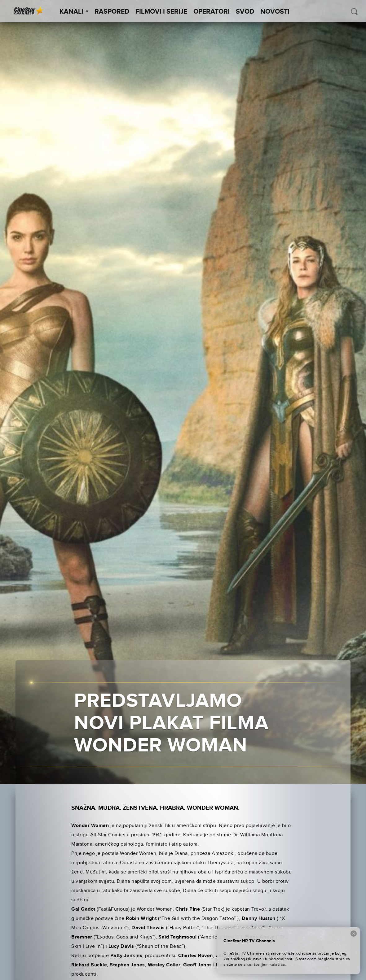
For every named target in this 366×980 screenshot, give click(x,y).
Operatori (212, 12)
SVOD (245, 12)
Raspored (112, 12)
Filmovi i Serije (161, 12)
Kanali (74, 12)
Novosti (275, 12)
